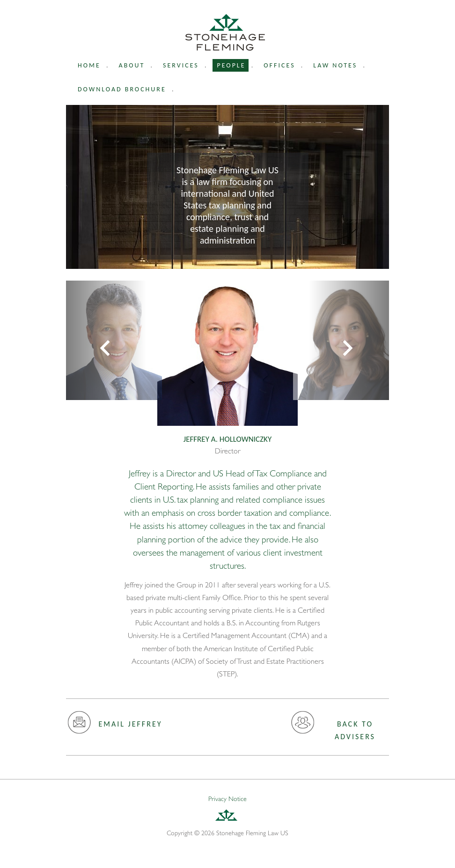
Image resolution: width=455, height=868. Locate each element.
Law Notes (335, 65)
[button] (106, 340)
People (231, 65)
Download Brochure (122, 89)
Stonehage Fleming (225, 32)
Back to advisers (333, 729)
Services (181, 65)
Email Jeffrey (115, 726)
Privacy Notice (227, 799)
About (132, 65)
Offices (279, 65)
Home (89, 65)
